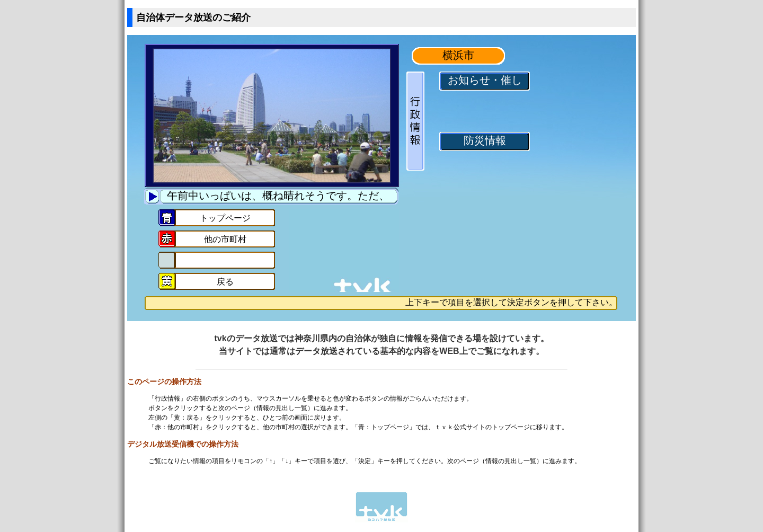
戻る (225, 282)
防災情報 (485, 141)
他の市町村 (225, 240)
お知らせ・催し (485, 81)
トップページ (225, 219)
